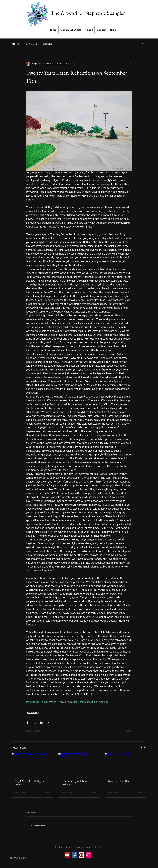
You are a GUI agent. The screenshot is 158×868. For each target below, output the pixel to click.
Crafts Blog (47, 44)
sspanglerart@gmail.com (89, 847)
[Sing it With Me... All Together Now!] (33, 764)
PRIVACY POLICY (18, 858)
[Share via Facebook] (27, 723)
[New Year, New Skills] (125, 764)
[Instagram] (88, 855)
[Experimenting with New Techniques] (79, 764)
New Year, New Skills (118, 781)
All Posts (15, 44)
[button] (143, 44)
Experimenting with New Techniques (74, 783)
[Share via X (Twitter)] (34, 723)
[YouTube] (67, 855)
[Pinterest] (81, 855)
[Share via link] (48, 723)
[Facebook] (74, 855)
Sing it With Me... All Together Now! (30, 783)
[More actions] (130, 64)
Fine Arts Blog (31, 44)
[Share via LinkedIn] (41, 723)
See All (143, 747)
